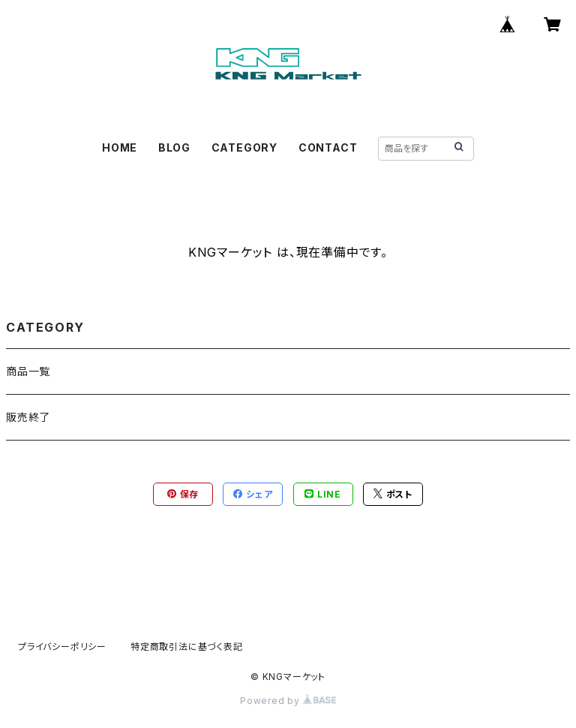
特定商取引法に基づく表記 (187, 647)
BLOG (174, 147)
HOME (120, 147)
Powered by (288, 701)
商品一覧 (28, 371)
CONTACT (328, 147)
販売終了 (28, 417)
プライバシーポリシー (62, 647)
